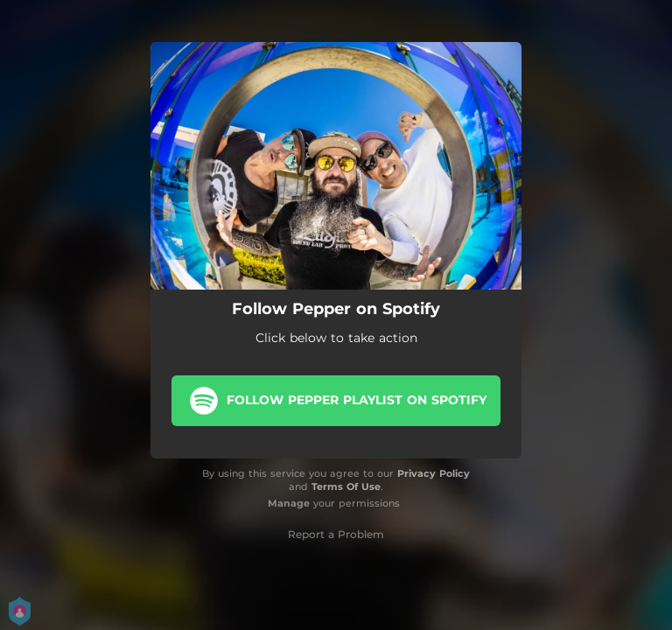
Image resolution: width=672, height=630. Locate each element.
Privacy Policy (434, 473)
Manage (289, 503)
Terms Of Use (346, 486)
